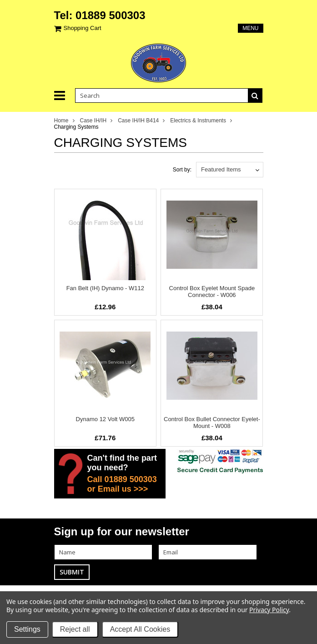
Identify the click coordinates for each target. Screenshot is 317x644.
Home (61, 121)
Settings (27, 629)
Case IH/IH (93, 121)
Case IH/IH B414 (138, 121)
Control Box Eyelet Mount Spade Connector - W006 (212, 292)
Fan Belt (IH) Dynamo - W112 (105, 288)
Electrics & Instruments (198, 121)
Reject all (75, 629)
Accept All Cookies (140, 629)
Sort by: (182, 170)
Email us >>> (123, 489)
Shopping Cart (83, 28)
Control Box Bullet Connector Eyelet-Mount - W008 (212, 423)
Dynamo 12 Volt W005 (105, 419)
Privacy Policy (269, 610)
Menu (250, 28)
